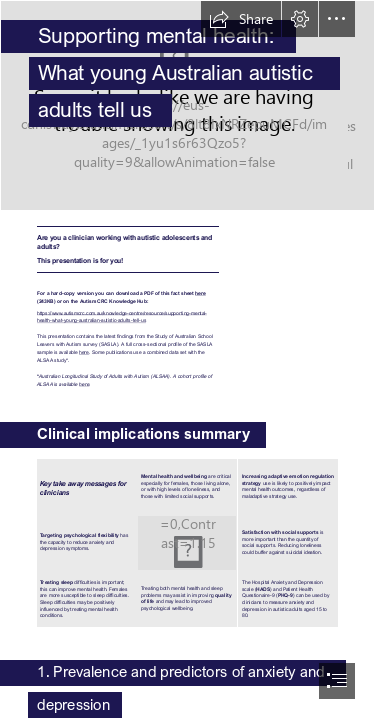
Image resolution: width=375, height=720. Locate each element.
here (200, 292)
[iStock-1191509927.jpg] (187, 105)
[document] (187, 360)
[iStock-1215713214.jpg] (187, 543)
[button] (241, 19)
